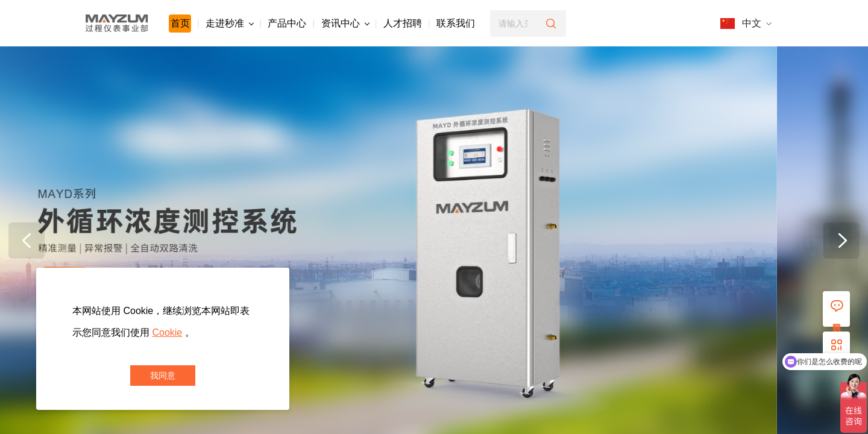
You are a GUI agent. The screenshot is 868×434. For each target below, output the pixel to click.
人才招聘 (403, 23)
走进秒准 (229, 23)
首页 (180, 23)
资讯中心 (345, 23)
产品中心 (287, 23)
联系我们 (456, 23)
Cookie (167, 332)
